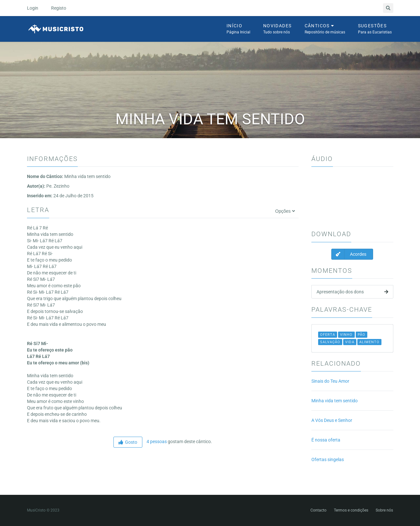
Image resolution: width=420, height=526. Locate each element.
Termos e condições (351, 510)
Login (33, 8)
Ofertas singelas (328, 459)
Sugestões (375, 29)
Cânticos (325, 29)
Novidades (277, 29)
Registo (59, 8)
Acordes (349, 254)
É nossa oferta (326, 440)
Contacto (318, 510)
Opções (285, 211)
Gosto (128, 442)
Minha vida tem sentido (335, 401)
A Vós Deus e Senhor (332, 420)
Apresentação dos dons (352, 292)
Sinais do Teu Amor (330, 381)
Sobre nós (384, 510)
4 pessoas (156, 441)
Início (238, 29)
